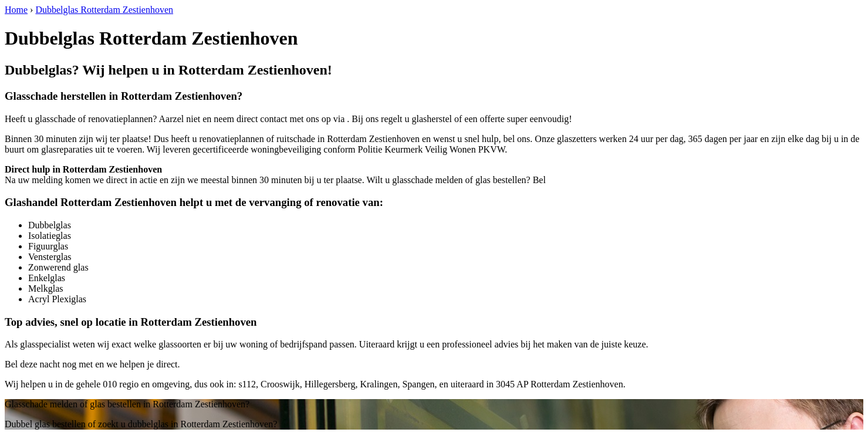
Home (16, 10)
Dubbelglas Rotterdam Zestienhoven (104, 10)
